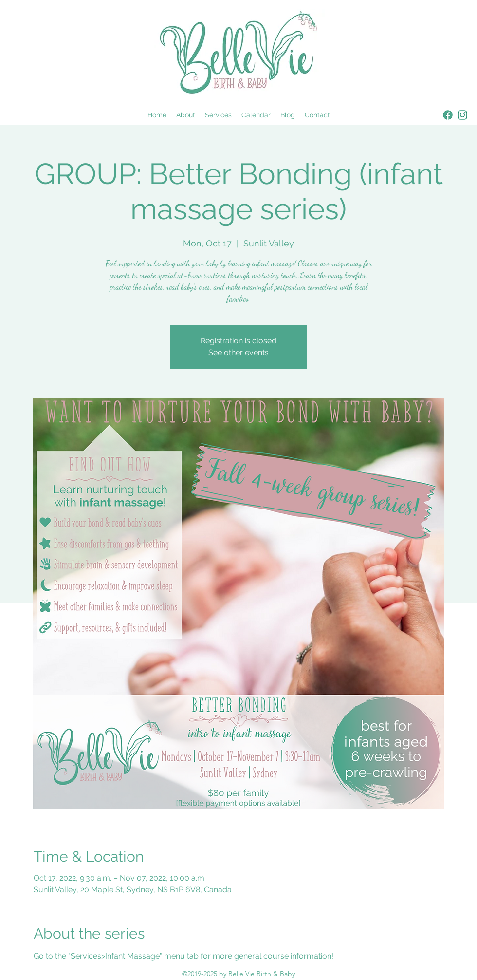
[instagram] (462, 115)
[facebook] (448, 115)
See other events (238, 352)
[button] (218, 115)
